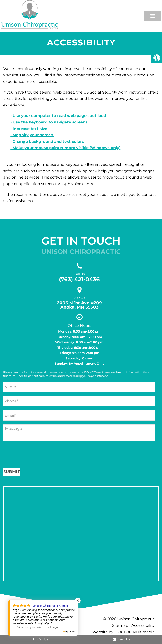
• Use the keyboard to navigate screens (49, 122)
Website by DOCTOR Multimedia (123, 632)
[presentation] (35, 455)
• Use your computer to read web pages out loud (59, 116)
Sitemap (120, 625)
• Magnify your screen (32, 135)
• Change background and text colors (48, 142)
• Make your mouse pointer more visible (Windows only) (65, 148)
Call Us (41, 639)
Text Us (121, 639)
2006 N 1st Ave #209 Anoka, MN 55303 (79, 305)
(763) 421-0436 (79, 279)
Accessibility (143, 625)
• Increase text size (29, 129)
